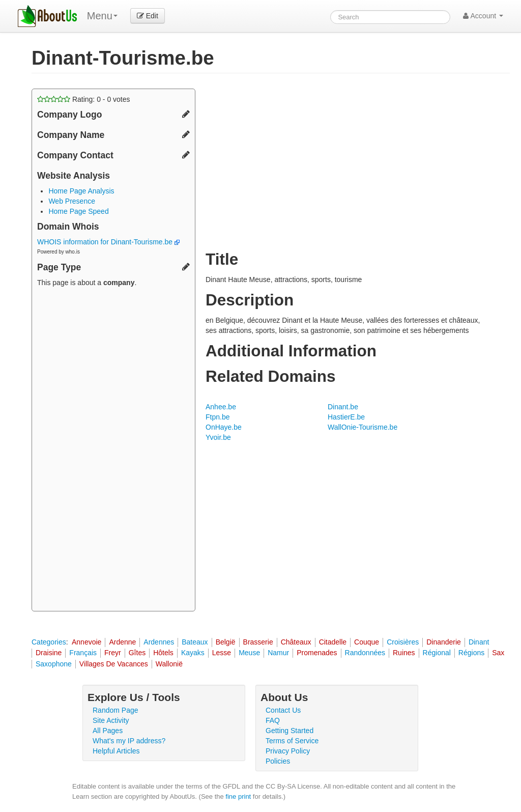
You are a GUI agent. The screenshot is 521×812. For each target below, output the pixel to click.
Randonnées (365, 653)
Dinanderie (444, 642)
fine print (238, 796)
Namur (278, 653)
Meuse (249, 653)
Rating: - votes (84, 99)
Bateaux (195, 642)
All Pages (108, 731)
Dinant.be (343, 407)
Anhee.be (221, 407)
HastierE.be (346, 417)
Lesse (222, 653)
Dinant (479, 642)
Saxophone (54, 664)
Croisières (403, 642)
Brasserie (258, 642)
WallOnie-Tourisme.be (363, 427)
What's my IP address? (129, 741)
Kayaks (193, 653)
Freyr (113, 653)
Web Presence (72, 201)
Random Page (115, 710)
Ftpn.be (218, 417)
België (226, 642)
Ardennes (159, 642)
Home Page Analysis (81, 191)
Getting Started (290, 731)
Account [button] (483, 16)
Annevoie (86, 642)
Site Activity (111, 720)
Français (83, 653)
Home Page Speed (78, 211)
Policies (278, 761)
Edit (148, 16)
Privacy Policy (288, 751)
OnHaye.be (224, 427)
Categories (49, 642)
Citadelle (333, 642)
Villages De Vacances (114, 664)
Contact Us (283, 710)
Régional (437, 653)
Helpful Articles (116, 751)
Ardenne (122, 642)
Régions (471, 653)
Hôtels (163, 653)
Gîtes (137, 653)
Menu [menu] (102, 16)
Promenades (317, 653)
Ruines (404, 653)
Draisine (49, 653)
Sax (498, 653)
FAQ (273, 720)
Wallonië (169, 664)
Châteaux (296, 642)
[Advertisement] (113, 451)
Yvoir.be (218, 437)
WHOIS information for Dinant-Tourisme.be (108, 242)
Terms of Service (292, 741)
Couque (367, 642)
